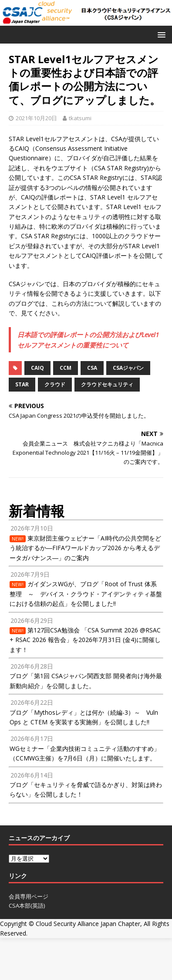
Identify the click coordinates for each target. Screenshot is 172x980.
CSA (92, 368)
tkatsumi (80, 118)
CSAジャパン (128, 368)
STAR (22, 384)
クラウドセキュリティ (107, 384)
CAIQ (37, 368)
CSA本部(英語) (27, 906)
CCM (66, 368)
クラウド (55, 384)
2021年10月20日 (36, 118)
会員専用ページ (29, 896)
